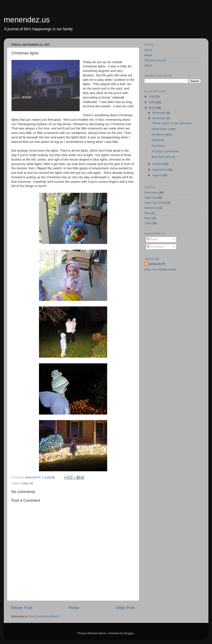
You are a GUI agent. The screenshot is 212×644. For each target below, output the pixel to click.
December (159, 113)
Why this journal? (156, 60)
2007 (152, 108)
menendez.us (27, 20)
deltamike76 (157, 264)
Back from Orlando (164, 157)
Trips (148, 223)
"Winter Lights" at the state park (172, 123)
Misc (147, 213)
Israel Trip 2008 (154, 203)
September (160, 170)
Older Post (125, 608)
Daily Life (27, 483)
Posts (152, 239)
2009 (152, 96)
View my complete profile (160, 269)
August (157, 175)
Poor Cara (158, 146)
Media (148, 55)
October (158, 164)
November (159, 118)
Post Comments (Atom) (44, 616)
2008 (152, 102)
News (148, 218)
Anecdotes (151, 192)
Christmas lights (162, 134)
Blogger (129, 633)
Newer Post (22, 608)
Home (74, 608)
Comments (155, 247)
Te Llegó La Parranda (165, 151)
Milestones (151, 208)
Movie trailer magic (164, 129)
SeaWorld (158, 140)
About (148, 65)
